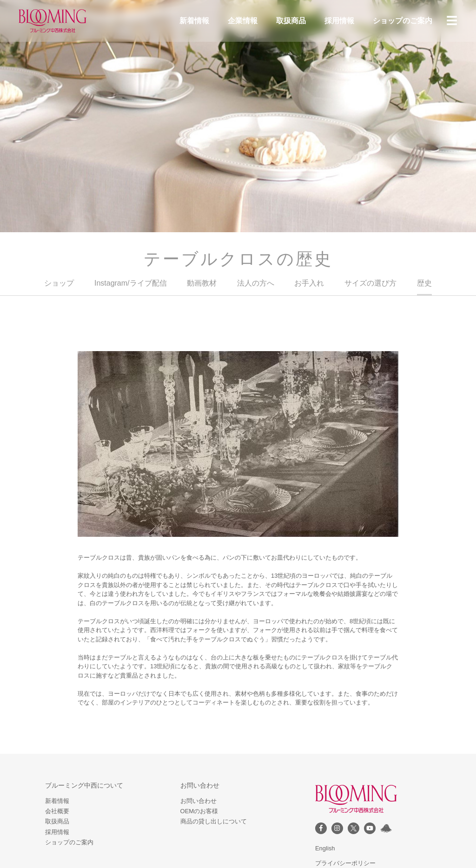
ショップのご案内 (403, 21)
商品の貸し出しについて (214, 821)
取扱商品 (291, 21)
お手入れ (309, 283)
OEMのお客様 (199, 811)
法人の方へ (256, 283)
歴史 (424, 283)
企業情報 (243, 21)
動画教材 (202, 283)
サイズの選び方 (370, 283)
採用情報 (339, 21)
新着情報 (194, 21)
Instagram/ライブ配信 (131, 283)
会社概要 (57, 811)
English (325, 848)
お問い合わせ (198, 801)
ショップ (59, 283)
